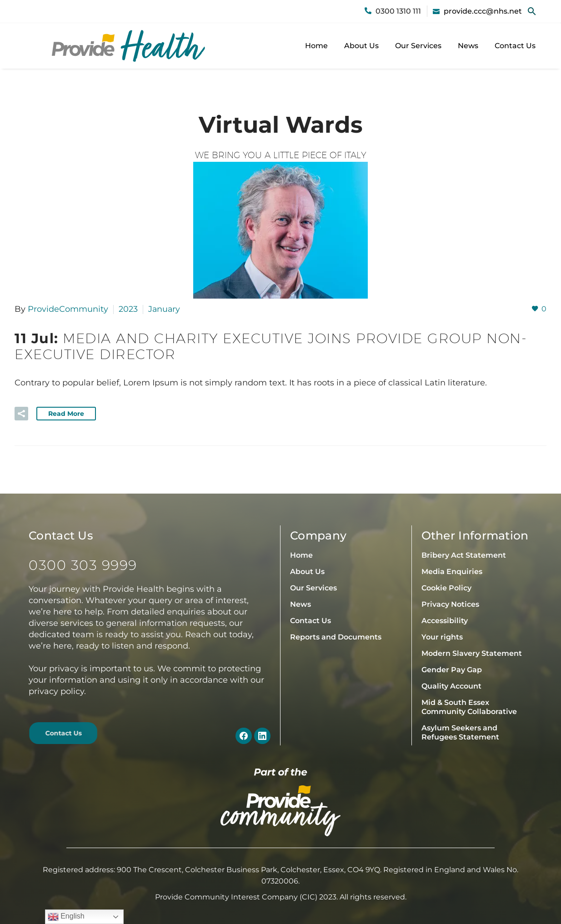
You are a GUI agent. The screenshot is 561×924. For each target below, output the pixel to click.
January (165, 309)
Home (316, 46)
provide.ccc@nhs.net (483, 11)
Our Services (418, 46)
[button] (532, 11)
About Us (361, 46)
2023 (128, 309)
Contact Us (515, 46)
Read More (66, 413)
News (468, 46)
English (66, 917)
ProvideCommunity (68, 309)
